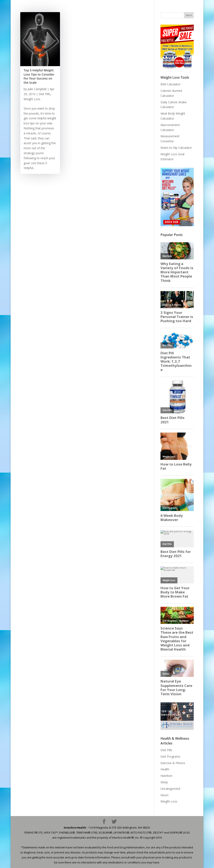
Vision (164, 795)
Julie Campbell (37, 89)
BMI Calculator (171, 84)
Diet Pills (45, 94)
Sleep (164, 782)
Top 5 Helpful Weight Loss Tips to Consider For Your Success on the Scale (39, 76)
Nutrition (166, 776)
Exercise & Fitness (173, 763)
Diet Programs (170, 756)
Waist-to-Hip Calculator (176, 148)
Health (165, 769)
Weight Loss (32, 99)
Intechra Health (75, 828)
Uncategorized (170, 789)
